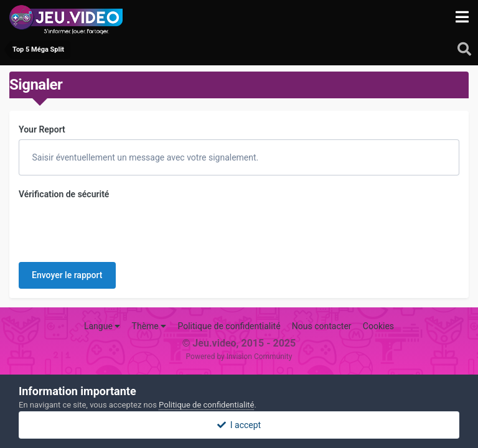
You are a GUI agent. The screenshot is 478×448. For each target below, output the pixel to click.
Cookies (378, 326)
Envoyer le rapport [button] (67, 275)
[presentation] (113, 228)
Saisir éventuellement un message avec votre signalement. (144, 157)
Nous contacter (322, 326)
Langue (102, 326)
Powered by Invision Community (239, 357)
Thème (149, 326)
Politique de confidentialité (229, 326)
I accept (239, 425)
